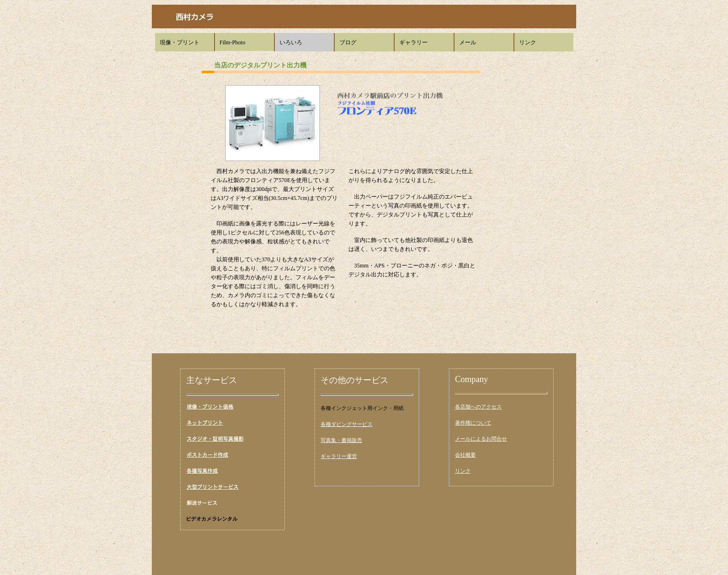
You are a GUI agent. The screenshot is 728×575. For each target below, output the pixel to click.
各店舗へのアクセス (478, 407)
